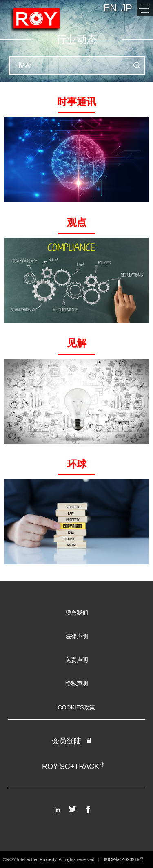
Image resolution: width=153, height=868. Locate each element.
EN (110, 8)
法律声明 (77, 636)
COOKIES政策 (77, 707)
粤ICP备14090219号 (124, 859)
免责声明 (77, 660)
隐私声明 (77, 683)
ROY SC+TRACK (73, 766)
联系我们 (77, 612)
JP (126, 8)
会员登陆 (72, 741)
